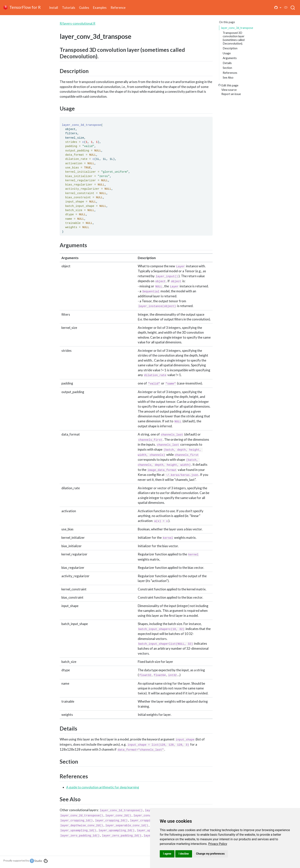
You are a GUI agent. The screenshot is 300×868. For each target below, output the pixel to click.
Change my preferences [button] (210, 854)
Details (227, 63)
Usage (227, 53)
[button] (278, 8)
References (230, 73)
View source (229, 90)
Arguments (230, 58)
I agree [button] (167, 854)
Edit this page (230, 85)
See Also (228, 77)
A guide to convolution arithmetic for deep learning (103, 787)
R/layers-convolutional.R (77, 23)
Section (227, 68)
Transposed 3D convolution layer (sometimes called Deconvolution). (234, 38)
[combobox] (293, 7)
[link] (218, 844)
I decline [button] (184, 854)
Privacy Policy (218, 844)
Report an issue (231, 94)
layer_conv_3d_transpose (237, 28)
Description (230, 48)
